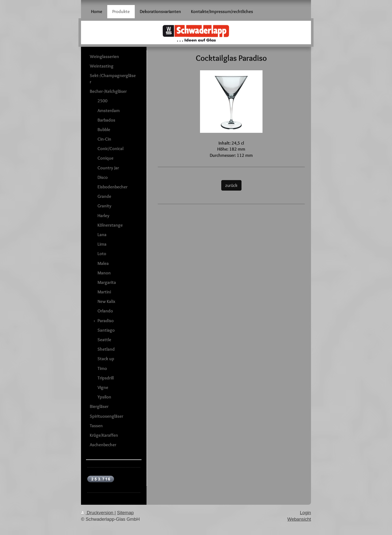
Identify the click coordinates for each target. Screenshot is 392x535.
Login (305, 513)
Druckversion (98, 513)
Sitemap (125, 513)
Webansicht (299, 519)
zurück (231, 185)
